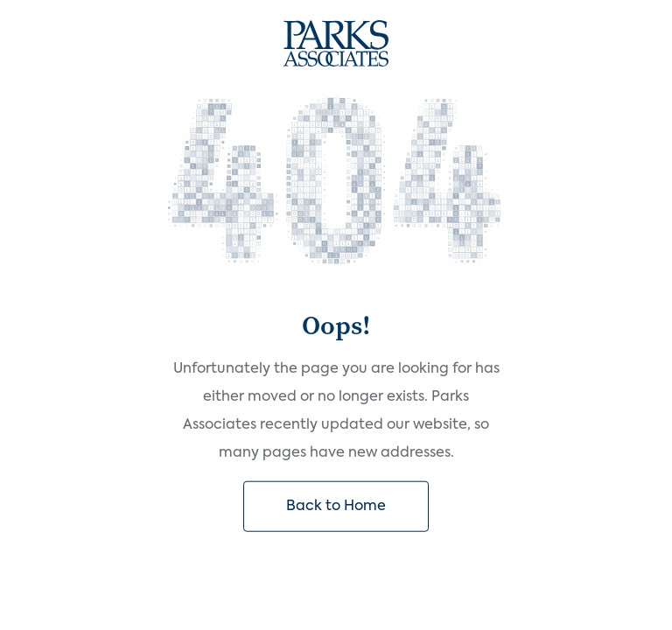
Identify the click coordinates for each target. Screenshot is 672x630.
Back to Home (336, 507)
